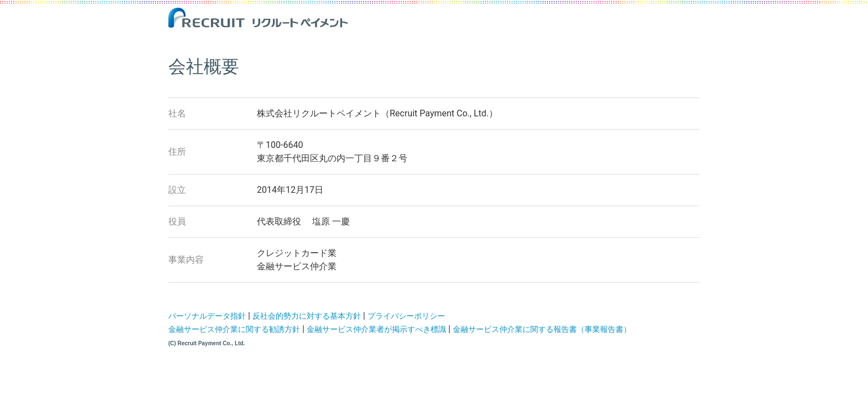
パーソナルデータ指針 (207, 316)
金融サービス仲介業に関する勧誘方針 (234, 329)
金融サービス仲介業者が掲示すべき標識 (376, 329)
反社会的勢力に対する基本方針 (307, 316)
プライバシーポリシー (406, 316)
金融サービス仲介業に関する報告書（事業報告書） (542, 329)
